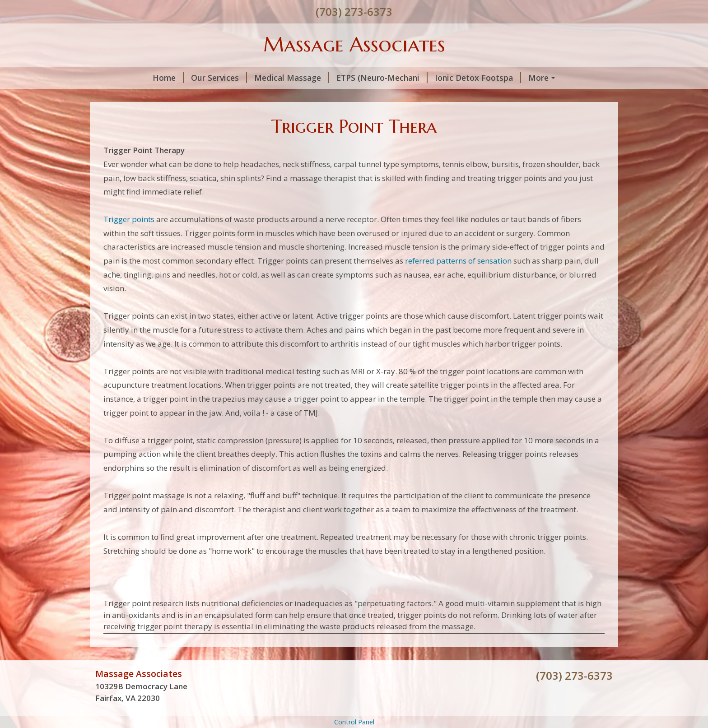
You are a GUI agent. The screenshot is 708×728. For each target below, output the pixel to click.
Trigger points (129, 219)
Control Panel (354, 722)
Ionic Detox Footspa (478, 78)
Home (168, 78)
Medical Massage (292, 78)
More (538, 78)
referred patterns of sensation (458, 261)
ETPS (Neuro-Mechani (382, 78)
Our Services (219, 78)
